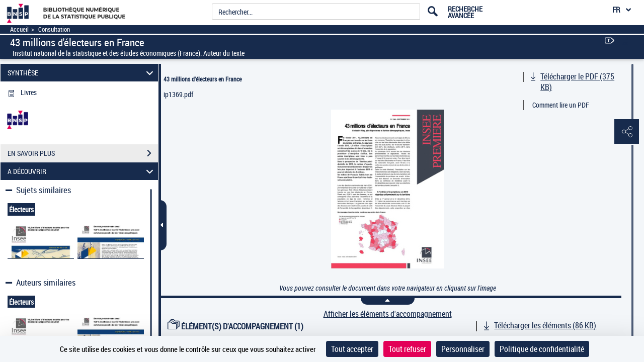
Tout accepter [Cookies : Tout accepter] (352, 349)
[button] (626, 132)
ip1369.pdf (178, 94)
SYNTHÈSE (82, 73)
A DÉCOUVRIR (82, 171)
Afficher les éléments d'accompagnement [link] (388, 314)
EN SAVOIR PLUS (83, 153)
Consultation (54, 29)
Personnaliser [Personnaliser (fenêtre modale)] (463, 349)
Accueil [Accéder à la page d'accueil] (19, 29)
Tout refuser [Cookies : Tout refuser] (407, 349)
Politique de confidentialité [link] (542, 349)
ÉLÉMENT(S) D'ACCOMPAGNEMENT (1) (235, 326)
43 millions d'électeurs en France (203, 79)
